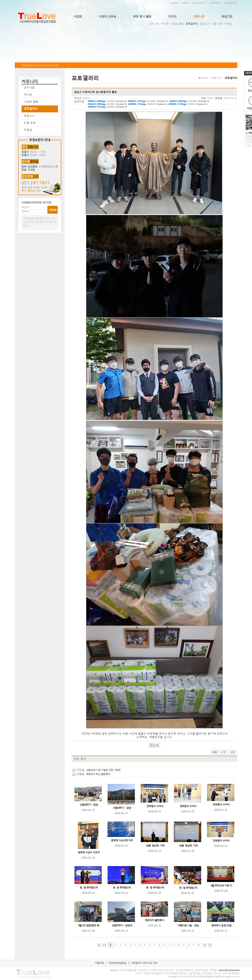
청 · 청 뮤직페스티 (89, 888)
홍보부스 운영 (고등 (221, 925)
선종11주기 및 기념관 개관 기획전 (103, 770)
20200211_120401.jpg (96, 101)
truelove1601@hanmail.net (229, 970)
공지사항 (154, 24)
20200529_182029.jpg (178, 101)
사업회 (78, 16)
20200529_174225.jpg (137, 101)
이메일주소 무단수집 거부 (144, 963)
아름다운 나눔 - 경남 (188, 925)
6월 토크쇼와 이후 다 (221, 885)
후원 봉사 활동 (142, 16)
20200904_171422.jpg (137, 104)
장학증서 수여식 (155, 806)
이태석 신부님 (107, 16)
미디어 (172, 16)
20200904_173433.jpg (96, 107)
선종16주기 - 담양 (89, 805)
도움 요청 (217, 24)
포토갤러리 (192, 24)
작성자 (25, 207)
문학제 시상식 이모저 (89, 852)
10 (198, 945)
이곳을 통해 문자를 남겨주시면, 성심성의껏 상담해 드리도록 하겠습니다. (40, 222)
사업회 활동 (177, 24)
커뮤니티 (199, 16)
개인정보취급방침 (117, 963)
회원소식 (205, 24)
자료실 (228, 24)
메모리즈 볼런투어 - (155, 920)
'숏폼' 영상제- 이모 (155, 846)
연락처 (25, 211)
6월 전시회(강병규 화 (89, 925)
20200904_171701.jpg (177, 104)
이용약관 (99, 963)
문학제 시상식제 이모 (122, 840)
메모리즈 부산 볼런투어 (98, 774)
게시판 (165, 24)
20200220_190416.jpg (96, 104)
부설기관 (227, 16)
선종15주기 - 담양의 (122, 925)
